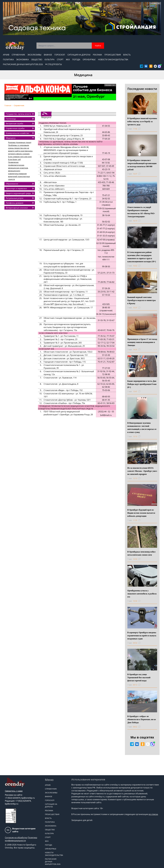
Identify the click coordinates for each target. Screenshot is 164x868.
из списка (153, 814)
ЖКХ (68, 60)
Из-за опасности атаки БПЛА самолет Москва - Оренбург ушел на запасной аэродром (142, 471)
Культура (50, 60)
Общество (37, 60)
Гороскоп (60, 55)
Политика (8, 60)
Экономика (22, 60)
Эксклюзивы (34, 55)
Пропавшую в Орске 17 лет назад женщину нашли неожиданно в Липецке (142, 342)
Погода (76, 60)
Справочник (18, 55)
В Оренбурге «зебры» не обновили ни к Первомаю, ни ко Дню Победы (142, 719)
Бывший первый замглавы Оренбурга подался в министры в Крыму (142, 300)
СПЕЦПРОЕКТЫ (54, 64)
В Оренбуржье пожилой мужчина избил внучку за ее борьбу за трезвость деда (142, 121)
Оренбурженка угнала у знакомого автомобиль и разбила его (142, 594)
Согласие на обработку (16, 838)
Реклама (97, 55)
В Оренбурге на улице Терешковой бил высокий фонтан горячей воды (139, 678)
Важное (48, 55)
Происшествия (113, 55)
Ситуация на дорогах (79, 55)
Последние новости (142, 89)
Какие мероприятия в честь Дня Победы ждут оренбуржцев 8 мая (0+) (142, 384)
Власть (127, 55)
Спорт (60, 60)
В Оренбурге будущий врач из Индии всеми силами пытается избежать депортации (141, 513)
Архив (6, 55)
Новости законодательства (113, 60)
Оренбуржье (89, 60)
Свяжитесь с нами (14, 791)
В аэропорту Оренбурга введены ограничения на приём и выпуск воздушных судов (142, 636)
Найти (98, 46)
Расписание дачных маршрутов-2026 (23, 64)
